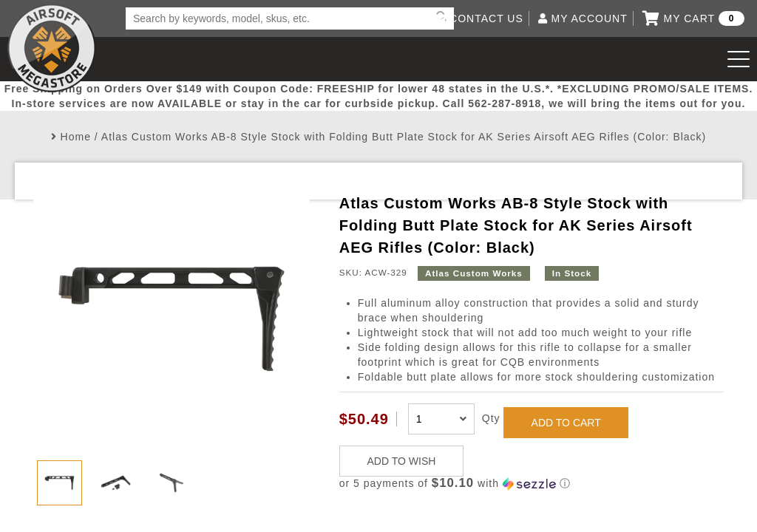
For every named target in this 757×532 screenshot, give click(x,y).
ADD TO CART (566, 423)
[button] (532, 484)
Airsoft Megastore (52, 48)
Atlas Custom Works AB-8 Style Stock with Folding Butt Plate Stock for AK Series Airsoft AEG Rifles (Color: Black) (404, 137)
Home (76, 137)
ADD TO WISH (402, 461)
